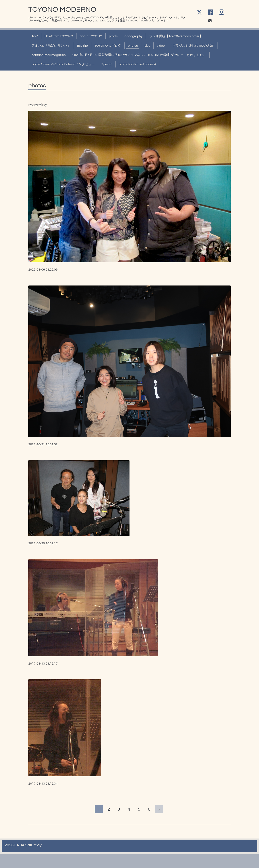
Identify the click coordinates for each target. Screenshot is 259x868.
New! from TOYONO (59, 36)
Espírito (82, 46)
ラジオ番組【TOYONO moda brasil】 (176, 36)
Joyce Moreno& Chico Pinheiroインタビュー (63, 64)
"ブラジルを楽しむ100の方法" (193, 46)
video (161, 46)
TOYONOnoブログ (108, 46)
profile (113, 36)
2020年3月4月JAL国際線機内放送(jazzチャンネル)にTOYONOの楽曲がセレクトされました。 (139, 55)
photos (133, 46)
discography (133, 36)
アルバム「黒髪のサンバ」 (51, 46)
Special (107, 64)
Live (147, 46)
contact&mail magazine (49, 55)
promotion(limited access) (137, 64)
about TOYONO (91, 36)
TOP (35, 36)
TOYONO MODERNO (62, 9)
